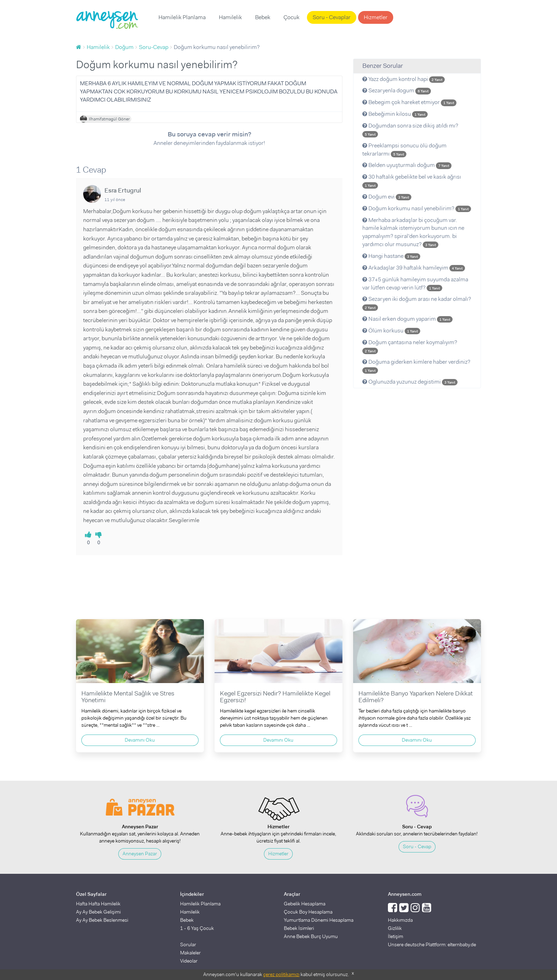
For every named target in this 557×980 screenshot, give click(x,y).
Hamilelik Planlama (182, 17)
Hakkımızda (400, 920)
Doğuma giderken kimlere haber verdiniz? (416, 366)
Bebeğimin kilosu (395, 114)
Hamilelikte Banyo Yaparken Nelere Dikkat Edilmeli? (416, 697)
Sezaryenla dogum (397, 90)
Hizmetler (376, 17)
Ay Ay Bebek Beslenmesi (102, 920)
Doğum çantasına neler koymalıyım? (410, 346)
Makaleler (190, 953)
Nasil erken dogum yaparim (407, 319)
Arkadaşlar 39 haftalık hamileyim (414, 268)
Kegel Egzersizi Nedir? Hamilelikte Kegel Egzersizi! (275, 697)
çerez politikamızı (281, 974)
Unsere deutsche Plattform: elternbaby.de (432, 944)
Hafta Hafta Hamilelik (98, 904)
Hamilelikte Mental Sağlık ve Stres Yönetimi (128, 697)
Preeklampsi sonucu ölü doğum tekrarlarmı (404, 150)
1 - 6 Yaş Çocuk (197, 928)
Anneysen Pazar (140, 854)
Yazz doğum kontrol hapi (404, 79)
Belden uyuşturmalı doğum (407, 165)
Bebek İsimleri (299, 928)
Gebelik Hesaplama (305, 904)
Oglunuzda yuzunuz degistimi (410, 382)
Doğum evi (387, 197)
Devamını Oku (140, 740)
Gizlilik (395, 928)
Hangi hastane (391, 256)
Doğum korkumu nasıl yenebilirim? (417, 208)
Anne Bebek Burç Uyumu (311, 936)
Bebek (263, 17)
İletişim (396, 936)
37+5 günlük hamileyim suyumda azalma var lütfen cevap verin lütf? (415, 283)
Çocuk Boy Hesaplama (308, 912)
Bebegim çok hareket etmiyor (409, 102)
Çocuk (291, 17)
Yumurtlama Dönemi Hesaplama (319, 920)
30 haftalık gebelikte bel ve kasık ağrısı (412, 181)
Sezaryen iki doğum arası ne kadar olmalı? (417, 303)
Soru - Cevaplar (332, 17)
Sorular (188, 944)
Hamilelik (230, 17)
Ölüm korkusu (391, 331)
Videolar (189, 961)
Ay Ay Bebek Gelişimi (98, 912)
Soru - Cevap (417, 846)
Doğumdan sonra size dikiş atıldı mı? (410, 130)
